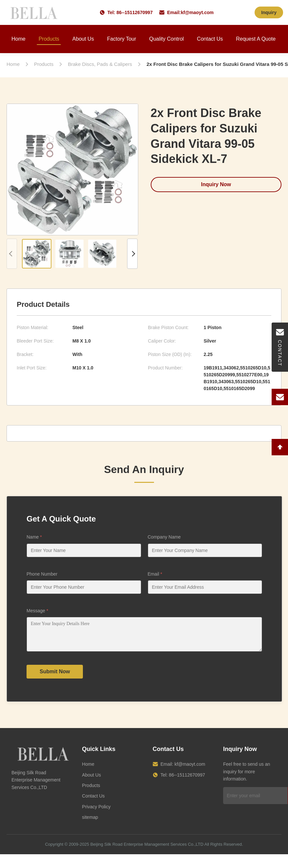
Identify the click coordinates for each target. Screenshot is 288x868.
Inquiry (269, 12)
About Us (83, 39)
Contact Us (210, 39)
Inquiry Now (216, 184)
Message (37, 611)
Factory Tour (122, 39)
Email (155, 574)
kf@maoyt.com (197, 12)
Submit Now (55, 676)
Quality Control (166, 39)
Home (19, 39)
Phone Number (42, 574)
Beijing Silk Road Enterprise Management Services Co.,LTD (147, 849)
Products (49, 39)
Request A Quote (256, 39)
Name (34, 537)
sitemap (90, 822)
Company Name (164, 537)
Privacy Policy (96, 812)
